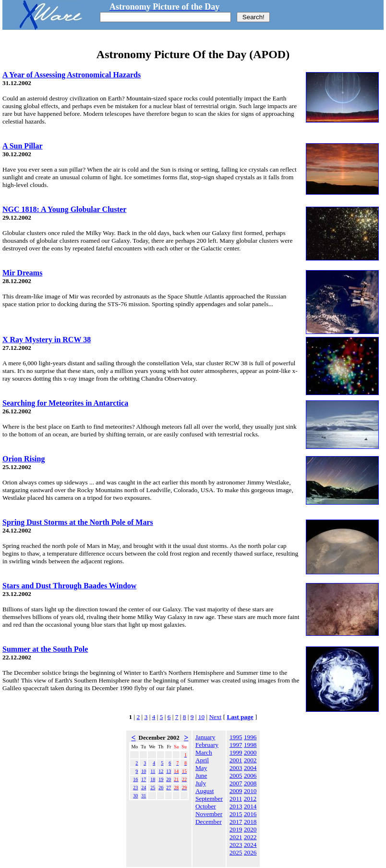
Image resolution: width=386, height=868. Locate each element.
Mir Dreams (22, 273)
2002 (250, 760)
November (209, 814)
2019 (236, 829)
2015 (236, 814)
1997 (236, 745)
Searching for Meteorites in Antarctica (65, 403)
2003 (236, 768)
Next (215, 717)
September (209, 799)
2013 (236, 806)
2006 (250, 775)
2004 (250, 768)
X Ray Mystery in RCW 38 (47, 340)
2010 (250, 791)
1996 (250, 737)
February (207, 745)
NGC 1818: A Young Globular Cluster (64, 209)
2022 (250, 837)
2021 (236, 837)
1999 (236, 752)
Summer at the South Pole (45, 649)
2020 (250, 829)
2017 (236, 822)
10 (201, 717)
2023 (236, 845)
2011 (236, 799)
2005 (236, 775)
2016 (250, 814)
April (202, 760)
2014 (250, 806)
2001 (236, 760)
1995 (236, 737)
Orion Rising (24, 459)
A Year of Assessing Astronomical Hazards (72, 75)
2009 (236, 791)
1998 (250, 745)
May (201, 768)
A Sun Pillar (23, 146)
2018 (250, 822)
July (201, 783)
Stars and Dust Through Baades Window (69, 586)
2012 (250, 799)
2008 (250, 783)
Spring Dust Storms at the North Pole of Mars (78, 522)
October (206, 806)
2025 (236, 852)
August (205, 791)
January (205, 737)
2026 (250, 852)
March (204, 752)
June (201, 775)
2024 (250, 845)
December (209, 822)
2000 (250, 752)
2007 (236, 783)
